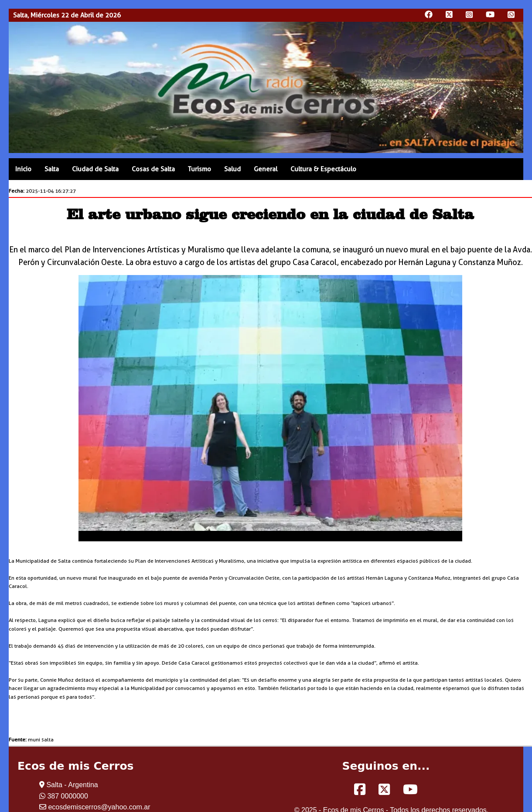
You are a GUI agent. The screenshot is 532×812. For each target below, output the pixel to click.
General (266, 169)
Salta (52, 169)
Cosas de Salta (153, 169)
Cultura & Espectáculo (323, 169)
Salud (232, 169)
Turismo (199, 169)
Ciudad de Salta (95, 169)
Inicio (23, 169)
